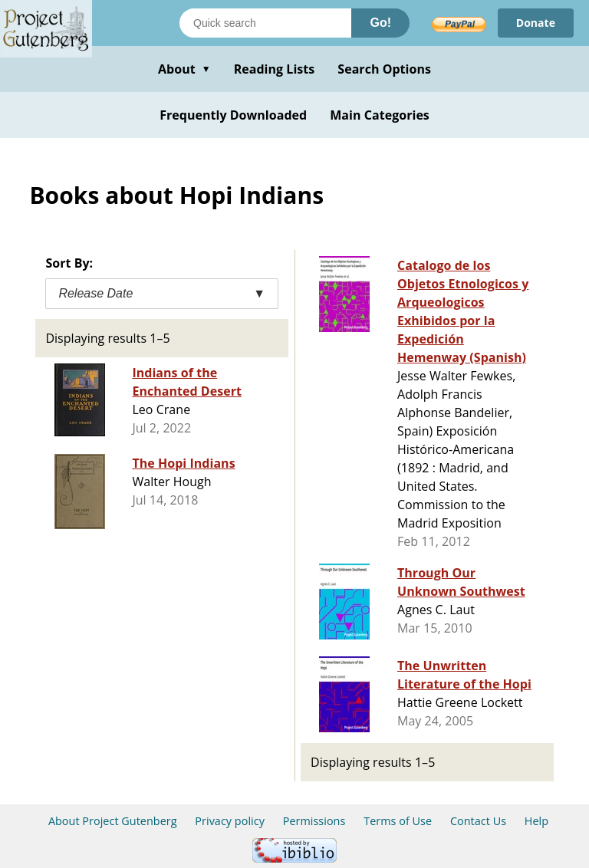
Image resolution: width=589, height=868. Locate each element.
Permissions (314, 821)
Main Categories (380, 115)
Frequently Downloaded (233, 115)
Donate (536, 23)
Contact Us (478, 821)
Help (536, 821)
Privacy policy (230, 821)
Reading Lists (275, 69)
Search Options (384, 69)
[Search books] (265, 23)
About (184, 69)
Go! (380, 23)
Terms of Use (398, 821)
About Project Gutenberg (113, 821)
